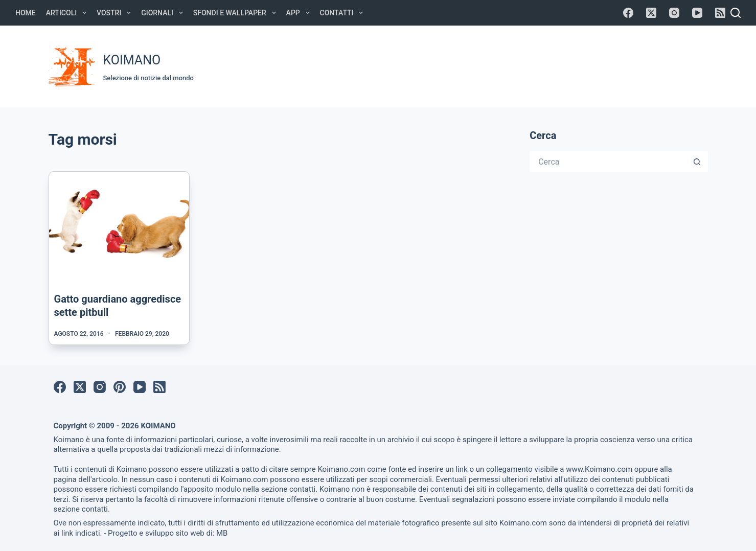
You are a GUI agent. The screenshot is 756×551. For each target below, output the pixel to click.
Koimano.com (341, 469)
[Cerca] (736, 13)
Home (26, 13)
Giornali (164, 13)
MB (222, 533)
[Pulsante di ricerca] (698, 162)
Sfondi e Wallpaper (237, 13)
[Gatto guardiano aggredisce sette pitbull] (119, 224)
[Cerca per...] (608, 162)
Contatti (344, 13)
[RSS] (720, 13)
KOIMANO (132, 60)
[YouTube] (697, 13)
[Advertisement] (517, 65)
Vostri (116, 13)
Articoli (68, 13)
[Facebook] (628, 13)
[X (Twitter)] (651, 13)
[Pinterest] (120, 387)
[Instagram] (674, 13)
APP (300, 13)
